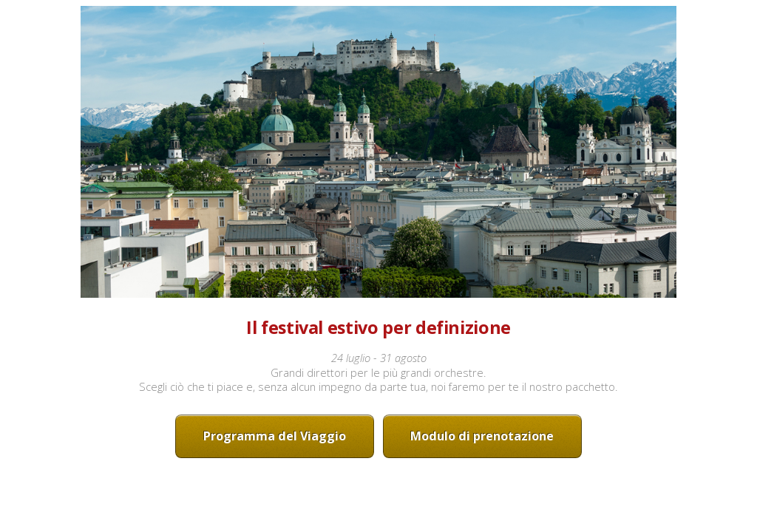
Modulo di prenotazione (482, 436)
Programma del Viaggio (275, 436)
